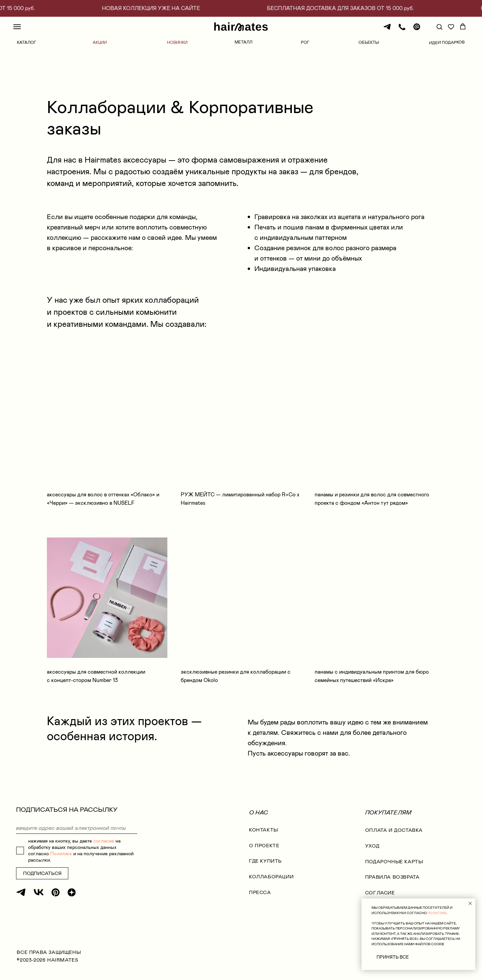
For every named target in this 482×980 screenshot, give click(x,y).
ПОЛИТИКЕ (437, 913)
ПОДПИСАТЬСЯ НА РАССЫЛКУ (67, 810)
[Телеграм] (387, 30)
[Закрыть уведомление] (470, 903)
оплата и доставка (394, 830)
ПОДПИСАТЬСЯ (42, 873)
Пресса (260, 893)
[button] (439, 27)
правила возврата (392, 877)
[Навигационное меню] (17, 27)
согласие (104, 841)
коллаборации (271, 877)
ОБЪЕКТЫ (369, 42)
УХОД (372, 846)
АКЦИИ (100, 42)
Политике (61, 854)
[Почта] (417, 30)
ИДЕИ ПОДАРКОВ (447, 42)
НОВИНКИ (177, 42)
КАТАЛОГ (27, 42)
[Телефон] (402, 30)
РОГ (305, 42)
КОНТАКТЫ (264, 830)
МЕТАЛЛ (244, 42)
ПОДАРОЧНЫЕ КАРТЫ (394, 862)
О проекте (264, 846)
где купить (265, 861)
